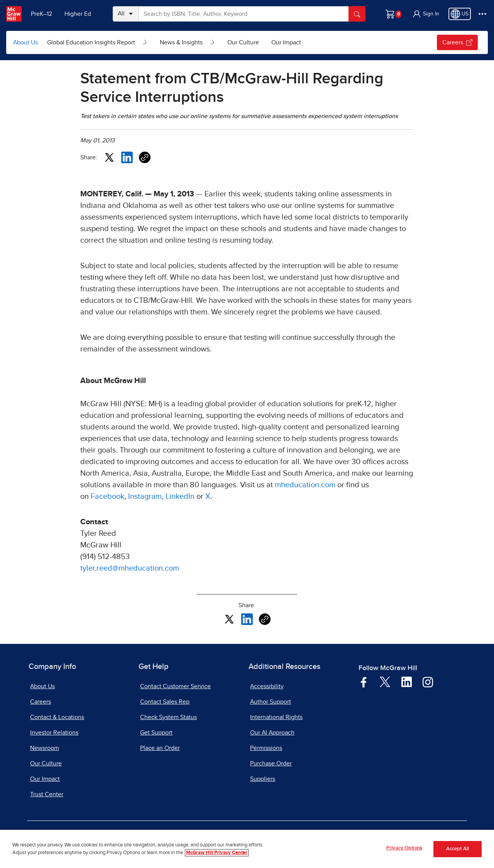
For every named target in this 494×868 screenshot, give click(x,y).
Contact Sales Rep (165, 702)
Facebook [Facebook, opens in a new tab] (107, 496)
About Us (25, 42)
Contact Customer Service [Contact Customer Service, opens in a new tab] (175, 686)
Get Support (156, 733)
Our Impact (286, 42)
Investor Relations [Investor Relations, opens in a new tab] (54, 733)
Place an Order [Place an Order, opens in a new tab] (160, 748)
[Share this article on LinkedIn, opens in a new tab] (127, 157)
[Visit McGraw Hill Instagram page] (428, 682)
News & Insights (181, 42)
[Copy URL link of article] (145, 157)
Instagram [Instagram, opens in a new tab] (145, 496)
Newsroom (45, 748)
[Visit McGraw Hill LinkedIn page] (407, 682)
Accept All (458, 850)
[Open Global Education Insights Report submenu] (145, 42)
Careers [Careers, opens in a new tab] (41, 702)
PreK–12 (41, 14)
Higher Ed (78, 14)
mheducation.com (305, 485)
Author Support (271, 702)
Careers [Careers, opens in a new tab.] (457, 42)
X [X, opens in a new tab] (208, 496)
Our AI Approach (272, 733)
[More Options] (482, 14)
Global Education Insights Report (91, 42)
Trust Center (47, 794)
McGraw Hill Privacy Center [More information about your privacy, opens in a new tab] (217, 853)
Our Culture (243, 42)
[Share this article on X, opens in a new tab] (109, 157)
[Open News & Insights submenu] (213, 42)
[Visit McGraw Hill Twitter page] (385, 681)
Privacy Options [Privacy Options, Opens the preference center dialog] (404, 849)
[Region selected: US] (460, 14)
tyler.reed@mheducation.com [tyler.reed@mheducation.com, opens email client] (130, 568)
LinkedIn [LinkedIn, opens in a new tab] (180, 496)
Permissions (266, 748)
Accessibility (267, 686)
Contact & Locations (57, 717)
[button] (426, 14)
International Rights (276, 717)
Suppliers (263, 779)
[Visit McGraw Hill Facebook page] (364, 682)
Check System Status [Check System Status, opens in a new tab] (168, 717)
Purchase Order (271, 763)
